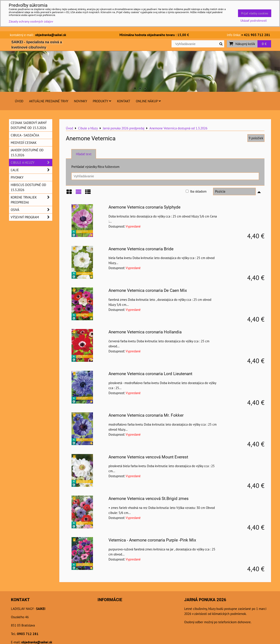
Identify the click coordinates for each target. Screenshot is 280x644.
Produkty (102, 101)
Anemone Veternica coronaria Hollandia (145, 332)
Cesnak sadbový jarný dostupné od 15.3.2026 (29, 125)
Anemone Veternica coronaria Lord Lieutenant (150, 374)
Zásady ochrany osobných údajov (31, 21)
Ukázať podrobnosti (254, 21)
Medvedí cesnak (24, 143)
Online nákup (148, 101)
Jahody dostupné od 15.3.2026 (27, 152)
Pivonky (17, 177)
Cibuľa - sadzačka (25, 135)
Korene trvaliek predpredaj (31, 200)
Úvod (19, 101)
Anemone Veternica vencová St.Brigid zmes (149, 499)
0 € (264, 44)
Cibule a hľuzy (31, 163)
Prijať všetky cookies (255, 13)
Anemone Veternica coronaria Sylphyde (144, 207)
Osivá (31, 210)
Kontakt (124, 101)
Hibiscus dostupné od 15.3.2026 (28, 187)
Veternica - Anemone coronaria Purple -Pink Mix (152, 540)
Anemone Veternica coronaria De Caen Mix (148, 290)
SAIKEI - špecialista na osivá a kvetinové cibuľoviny (37, 45)
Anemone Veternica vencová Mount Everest (148, 457)
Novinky (80, 101)
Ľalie (31, 170)
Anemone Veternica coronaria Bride (141, 249)
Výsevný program (31, 217)
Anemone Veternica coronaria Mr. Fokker (146, 415)
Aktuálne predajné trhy (49, 101)
